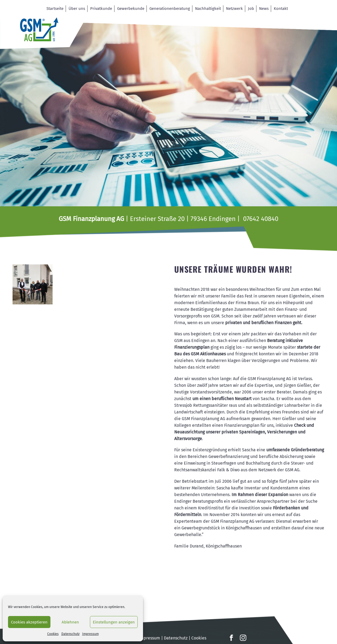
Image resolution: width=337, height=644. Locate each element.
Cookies (53, 634)
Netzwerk (234, 9)
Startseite (55, 9)
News (264, 9)
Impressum (90, 634)
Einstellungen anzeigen (114, 622)
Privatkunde (101, 9)
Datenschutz (70, 634)
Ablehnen (70, 622)
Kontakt (281, 9)
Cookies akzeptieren (29, 622)
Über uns (77, 9)
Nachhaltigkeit (208, 9)
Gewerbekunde (131, 9)
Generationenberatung (170, 9)
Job (251, 9)
